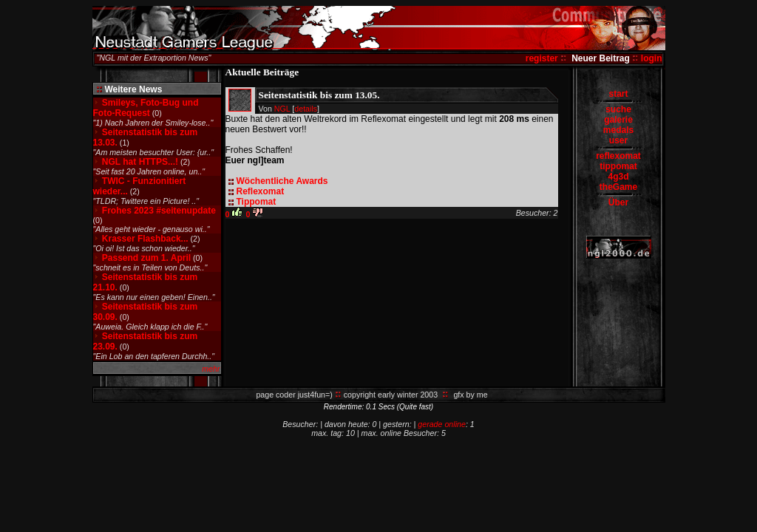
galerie (618, 120)
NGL (282, 109)
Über (618, 202)
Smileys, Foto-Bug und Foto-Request (146, 108)
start (618, 94)
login (652, 58)
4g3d (618, 177)
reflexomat (618, 156)
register (542, 58)
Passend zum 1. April (146, 258)
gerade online (442, 424)
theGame (618, 187)
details (306, 109)
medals (618, 130)
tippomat (618, 166)
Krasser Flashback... (145, 239)
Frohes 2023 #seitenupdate (159, 211)
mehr (211, 369)
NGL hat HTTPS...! (140, 162)
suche (618, 109)
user (618, 140)
